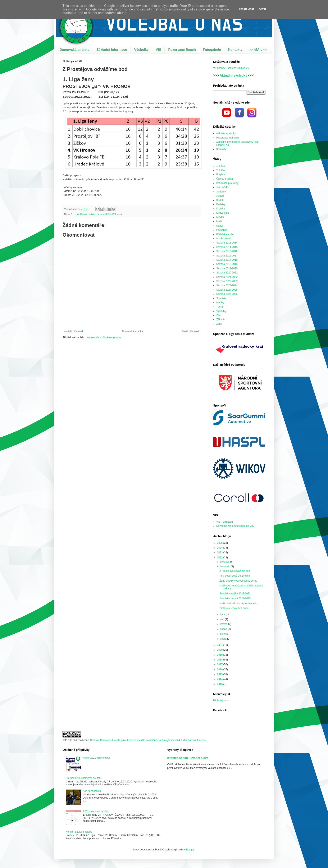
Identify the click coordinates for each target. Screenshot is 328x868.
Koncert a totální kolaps (79, 832)
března (224, 634)
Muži (219, 221)
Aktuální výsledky (233, 75)
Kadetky (221, 204)
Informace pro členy (227, 183)
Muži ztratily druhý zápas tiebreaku (239, 603)
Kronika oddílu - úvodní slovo (188, 758)
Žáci (219, 315)
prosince (225, 562)
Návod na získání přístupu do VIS (235, 526)
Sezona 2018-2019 (227, 264)
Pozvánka (222, 230)
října (223, 614)
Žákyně (220, 319)
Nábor (220, 226)
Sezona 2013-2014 (227, 243)
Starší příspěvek (190, 331)
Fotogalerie (212, 50)
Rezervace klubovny (228, 138)
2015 (220, 674)
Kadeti (220, 200)
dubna (224, 629)
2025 (220, 543)
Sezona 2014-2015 (227, 247)
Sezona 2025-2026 (227, 294)
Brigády (221, 174)
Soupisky (221, 298)
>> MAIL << (258, 50)
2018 (220, 660)
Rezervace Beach (182, 50)
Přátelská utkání (225, 234)
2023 (220, 553)
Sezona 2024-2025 (227, 290)
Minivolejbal (223, 213)
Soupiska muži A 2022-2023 (235, 594)
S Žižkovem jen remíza (96, 812)
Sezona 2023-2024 (227, 285)
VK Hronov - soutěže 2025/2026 (231, 68)
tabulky (220, 303)
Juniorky (221, 192)
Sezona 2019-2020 (227, 268)
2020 (220, 650)
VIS (159, 50)
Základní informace (112, 50)
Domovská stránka (74, 50)
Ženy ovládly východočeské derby (238, 581)
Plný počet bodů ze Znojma (235, 576)
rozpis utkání (223, 238)
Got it (262, 9)
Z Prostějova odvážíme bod (235, 571)
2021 (220, 645)
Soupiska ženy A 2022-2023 (235, 598)
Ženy (120, 214)
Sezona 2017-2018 (227, 260)
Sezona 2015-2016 (227, 251)
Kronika (221, 209)
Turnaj (220, 307)
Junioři (220, 196)
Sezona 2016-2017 (227, 256)
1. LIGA (75, 214)
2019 (220, 655)
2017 (220, 664)
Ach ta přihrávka (92, 791)
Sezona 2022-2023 (106, 214)
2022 (220, 558)
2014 (220, 679)
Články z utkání (88, 214)
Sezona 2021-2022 (227, 277)
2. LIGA (221, 170)
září (222, 619)
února (224, 639)
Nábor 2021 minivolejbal (96, 758)
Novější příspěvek (74, 331)
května (224, 624)
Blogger (190, 850)
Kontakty (235, 50)
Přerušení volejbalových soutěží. (84, 778)
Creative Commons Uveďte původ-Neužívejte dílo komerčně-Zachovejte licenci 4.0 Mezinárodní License (148, 740)
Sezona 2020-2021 (227, 273)
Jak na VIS (222, 187)
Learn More (247, 9)
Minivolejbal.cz (221, 700)
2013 (220, 684)
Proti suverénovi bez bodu (234, 608)
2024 (220, 548)
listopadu (225, 567)
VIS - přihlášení (225, 522)
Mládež (220, 217)
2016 (220, 669)
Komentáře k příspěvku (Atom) (104, 337)
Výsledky (141, 50)
